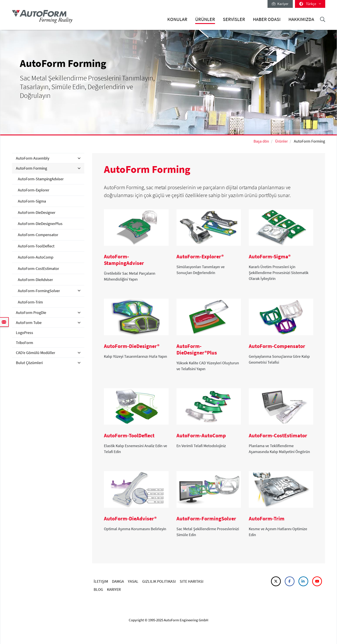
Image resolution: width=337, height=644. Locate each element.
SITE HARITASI (192, 581)
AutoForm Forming (31, 168)
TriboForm (25, 343)
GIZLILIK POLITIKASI (159, 581)
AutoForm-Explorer (34, 190)
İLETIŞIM (101, 581)
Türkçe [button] (310, 4)
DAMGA (118, 581)
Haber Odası (267, 19)
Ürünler (205, 19)
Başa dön (261, 141)
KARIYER (114, 589)
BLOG (98, 589)
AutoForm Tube (29, 323)
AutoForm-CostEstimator (38, 268)
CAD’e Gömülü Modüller (36, 353)
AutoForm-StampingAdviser (41, 179)
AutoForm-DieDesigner (37, 212)
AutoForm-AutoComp (36, 257)
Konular (177, 19)
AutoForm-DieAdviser (35, 280)
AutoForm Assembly (33, 158)
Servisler (234, 19)
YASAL (133, 581)
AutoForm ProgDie (31, 313)
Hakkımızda (301, 19)
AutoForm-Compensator (38, 235)
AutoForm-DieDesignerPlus (40, 224)
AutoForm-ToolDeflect (36, 246)
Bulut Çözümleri (29, 363)
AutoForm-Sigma (32, 201)
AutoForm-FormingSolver (39, 291)
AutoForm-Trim (30, 302)
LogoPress (25, 333)
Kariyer (280, 4)
